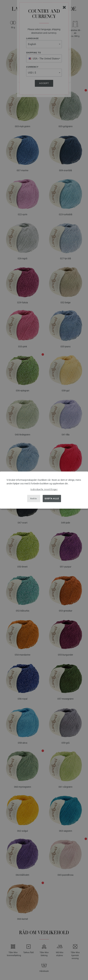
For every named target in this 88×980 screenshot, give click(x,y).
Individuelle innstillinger (44, 489)
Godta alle (52, 499)
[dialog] (44, 490)
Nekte (34, 499)
